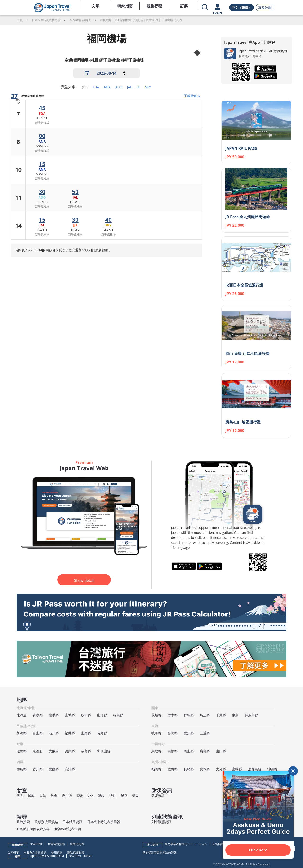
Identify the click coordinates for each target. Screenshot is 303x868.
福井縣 (70, 733)
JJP (138, 87)
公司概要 (13, 852)
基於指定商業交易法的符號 (160, 852)
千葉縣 (221, 715)
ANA (107, 87)
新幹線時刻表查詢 (68, 829)
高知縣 (70, 769)
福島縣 (118, 715)
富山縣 (38, 733)
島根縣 (173, 751)
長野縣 (102, 733)
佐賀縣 (173, 769)
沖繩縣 (272, 769)
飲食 (54, 796)
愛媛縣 (54, 769)
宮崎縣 (237, 769)
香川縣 (38, 769)
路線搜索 (23, 822)
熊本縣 (205, 769)
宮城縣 (70, 715)
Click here (258, 850)
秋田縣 (86, 715)
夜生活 (67, 796)
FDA (96, 87)
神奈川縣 (251, 715)
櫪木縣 (173, 715)
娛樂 (31, 796)
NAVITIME (36, 844)
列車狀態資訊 (161, 822)
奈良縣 (86, 751)
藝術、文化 (85, 796)
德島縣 (22, 769)
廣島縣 (205, 751)
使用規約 (57, 852)
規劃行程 (154, 6)
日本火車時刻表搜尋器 (104, 822)
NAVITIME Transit (80, 856)
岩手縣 (54, 715)
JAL (129, 87)
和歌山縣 (104, 751)
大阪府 (54, 751)
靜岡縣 (173, 733)
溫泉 (135, 796)
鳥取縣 (156, 751)
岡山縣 (189, 751)
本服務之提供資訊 (35, 852)
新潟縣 (22, 733)
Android (52, 856)
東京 (235, 715)
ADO (119, 87)
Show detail (84, 580)
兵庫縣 (70, 751)
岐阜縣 (156, 733)
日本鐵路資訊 (72, 822)
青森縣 (38, 715)
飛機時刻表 (77, 844)
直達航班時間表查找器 (33, 829)
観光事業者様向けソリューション (186, 844)
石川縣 (54, 733)
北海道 (22, 715)
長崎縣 (189, 769)
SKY (148, 87)
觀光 (20, 796)
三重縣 (205, 733)
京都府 (38, 751)
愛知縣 (189, 733)
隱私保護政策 (76, 852)
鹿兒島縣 (255, 769)
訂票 (184, 6)
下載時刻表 (192, 96)
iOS (61, 856)
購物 (101, 796)
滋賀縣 (22, 751)
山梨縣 (86, 733)
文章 (95, 6)
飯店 (124, 796)
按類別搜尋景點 (46, 822)
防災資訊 (158, 796)
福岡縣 (156, 769)
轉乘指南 (125, 6)
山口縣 (221, 751)
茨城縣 (156, 715)
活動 (113, 796)
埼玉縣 (205, 715)
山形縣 (102, 715)
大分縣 (221, 769)
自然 (43, 796)
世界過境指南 (56, 844)
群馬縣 (189, 715)
